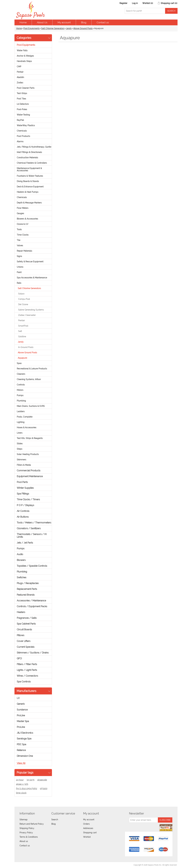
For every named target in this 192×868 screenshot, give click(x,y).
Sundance (22, 710)
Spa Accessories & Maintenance (32, 278)
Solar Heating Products (28, 454)
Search (55, 820)
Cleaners (21, 374)
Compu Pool (24, 299)
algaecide (42, 780)
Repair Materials (24, 251)
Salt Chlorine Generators (53, 28)
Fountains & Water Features (30, 176)
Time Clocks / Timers (28, 499)
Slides (20, 444)
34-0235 (30, 780)
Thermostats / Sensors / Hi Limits (32, 536)
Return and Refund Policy (32, 824)
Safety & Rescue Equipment (30, 262)
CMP (19, 67)
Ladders (21, 411)
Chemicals (22, 131)
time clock (21, 793)
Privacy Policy (26, 833)
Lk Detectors (23, 104)
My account (64, 22)
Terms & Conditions (29, 837)
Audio (20, 554)
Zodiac (20, 83)
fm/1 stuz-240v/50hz (27, 788)
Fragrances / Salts (27, 618)
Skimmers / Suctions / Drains (33, 653)
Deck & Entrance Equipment (30, 187)
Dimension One (25, 756)
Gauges (20, 213)
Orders (86, 824)
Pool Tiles (21, 99)
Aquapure (22, 358)
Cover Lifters (24, 641)
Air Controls (23, 511)
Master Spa (23, 721)
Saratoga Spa (24, 739)
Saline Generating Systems (31, 310)
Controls (21, 385)
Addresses (88, 828)
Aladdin (20, 77)
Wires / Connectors (27, 676)
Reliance (21, 750)
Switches (22, 577)
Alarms (20, 141)
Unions (20, 267)
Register (123, 3)
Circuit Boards (24, 630)
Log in (135, 3)
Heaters (21, 612)
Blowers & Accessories (27, 219)
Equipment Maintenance (30, 476)
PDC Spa (21, 744)
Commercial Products (29, 471)
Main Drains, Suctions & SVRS (31, 406)
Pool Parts (22, 482)
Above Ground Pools (83, 28)
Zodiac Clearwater (27, 315)
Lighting (21, 422)
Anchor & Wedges (25, 56)
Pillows (21, 635)
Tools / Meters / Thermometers (34, 523)
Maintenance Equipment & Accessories (29, 169)
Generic (21, 704)
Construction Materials (27, 158)
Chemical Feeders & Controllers (32, 163)
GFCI (19, 658)
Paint (19, 272)
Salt (20, 331)
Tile (19, 240)
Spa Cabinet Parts (26, 624)
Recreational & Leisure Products (32, 369)
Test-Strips (22, 93)
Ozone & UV (23, 224)
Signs (19, 256)
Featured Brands (26, 595)
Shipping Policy (27, 828)
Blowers (21, 560)
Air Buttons (23, 517)
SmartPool (23, 326)
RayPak (20, 120)
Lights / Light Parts (27, 670)
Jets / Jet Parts (25, 543)
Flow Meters (23, 208)
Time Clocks (23, 235)
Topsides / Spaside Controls (32, 566)
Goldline (22, 336)
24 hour (20, 780)
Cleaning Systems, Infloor (29, 379)
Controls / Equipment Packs (32, 606)
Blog (84, 22)
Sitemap (24, 820)
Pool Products (23, 136)
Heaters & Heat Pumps (28, 192)
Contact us (103, 22)
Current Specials (26, 647)
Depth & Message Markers (29, 203)
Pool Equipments (32, 28)
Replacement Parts (27, 589)
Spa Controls (24, 682)
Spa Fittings (23, 494)
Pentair (20, 72)
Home (23, 22)
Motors (20, 390)
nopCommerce (31, 865)
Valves (20, 245)
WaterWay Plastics (26, 125)
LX (18, 698)
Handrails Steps (24, 61)
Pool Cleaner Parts (26, 88)
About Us (42, 22)
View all (21, 763)
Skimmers (21, 460)
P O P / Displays (25, 505)
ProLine (21, 715)
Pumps (20, 395)
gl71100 (44, 788)
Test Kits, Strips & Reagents (30, 438)
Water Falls (22, 50)
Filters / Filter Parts (27, 664)
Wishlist (87, 837)
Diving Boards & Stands (28, 181)
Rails (19, 283)
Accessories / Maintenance (31, 601)
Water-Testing (23, 115)
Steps (20, 449)
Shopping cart (90, 833)
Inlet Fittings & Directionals (29, 152)
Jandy (69, 28)
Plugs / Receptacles (28, 583)
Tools (19, 229)
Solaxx (21, 294)
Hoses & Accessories (27, 427)
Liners (20, 433)
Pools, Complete (25, 417)
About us (24, 841)
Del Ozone (23, 304)
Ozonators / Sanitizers (29, 528)
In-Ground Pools (26, 347)
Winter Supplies (25, 488)
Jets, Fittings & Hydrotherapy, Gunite (34, 147)
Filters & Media (24, 465)
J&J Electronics (25, 733)
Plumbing (21, 401)
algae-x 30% (22, 784)
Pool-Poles (22, 109)
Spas (19, 363)
